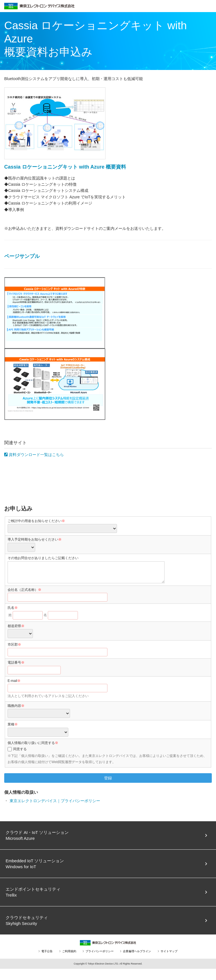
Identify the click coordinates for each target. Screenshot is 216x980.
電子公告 (47, 951)
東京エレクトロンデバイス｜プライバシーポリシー (55, 801)
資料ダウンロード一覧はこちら (34, 455)
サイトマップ (169, 951)
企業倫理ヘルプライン (137, 951)
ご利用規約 (69, 951)
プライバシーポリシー (100, 951)
